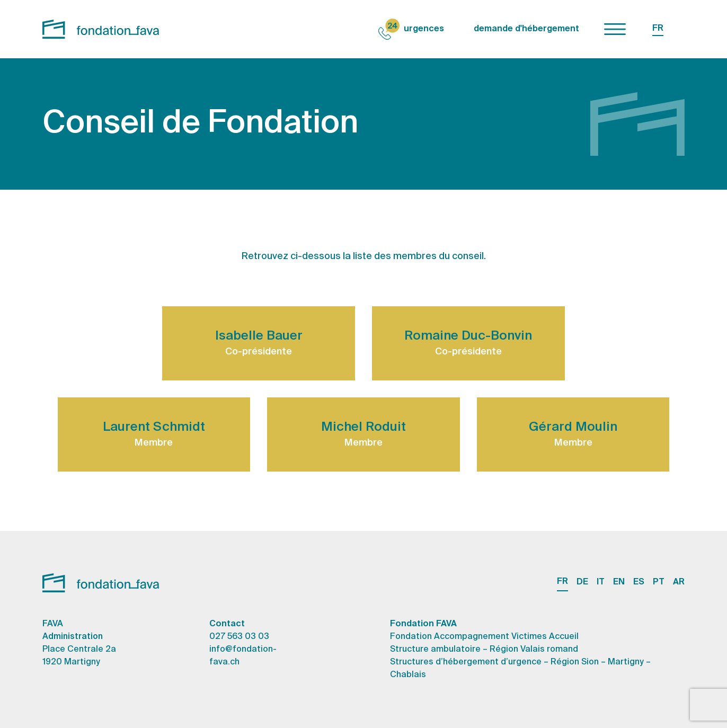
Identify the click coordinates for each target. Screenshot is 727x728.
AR (679, 582)
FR (658, 29)
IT (601, 582)
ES (639, 582)
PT (659, 582)
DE (582, 582)
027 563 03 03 (239, 637)
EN (619, 582)
